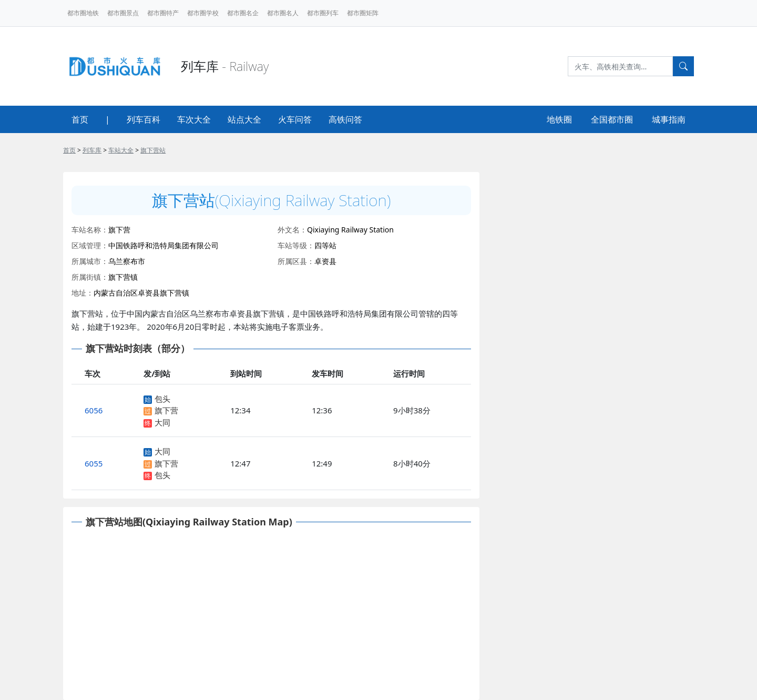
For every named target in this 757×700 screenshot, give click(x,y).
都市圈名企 (243, 13)
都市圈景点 (123, 13)
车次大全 (194, 119)
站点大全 (244, 119)
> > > (114, 150)
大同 (162, 422)
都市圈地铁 (83, 13)
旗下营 (166, 410)
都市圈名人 (283, 13)
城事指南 (669, 119)
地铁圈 (559, 119)
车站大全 (121, 150)
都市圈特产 (163, 13)
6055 (94, 463)
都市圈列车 (323, 13)
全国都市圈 (612, 119)
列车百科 (144, 119)
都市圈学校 (203, 13)
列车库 (92, 150)
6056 (94, 410)
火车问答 (295, 119)
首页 (80, 119)
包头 (162, 399)
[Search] (620, 66)
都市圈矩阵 (363, 13)
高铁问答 (345, 119)
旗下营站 (153, 150)
